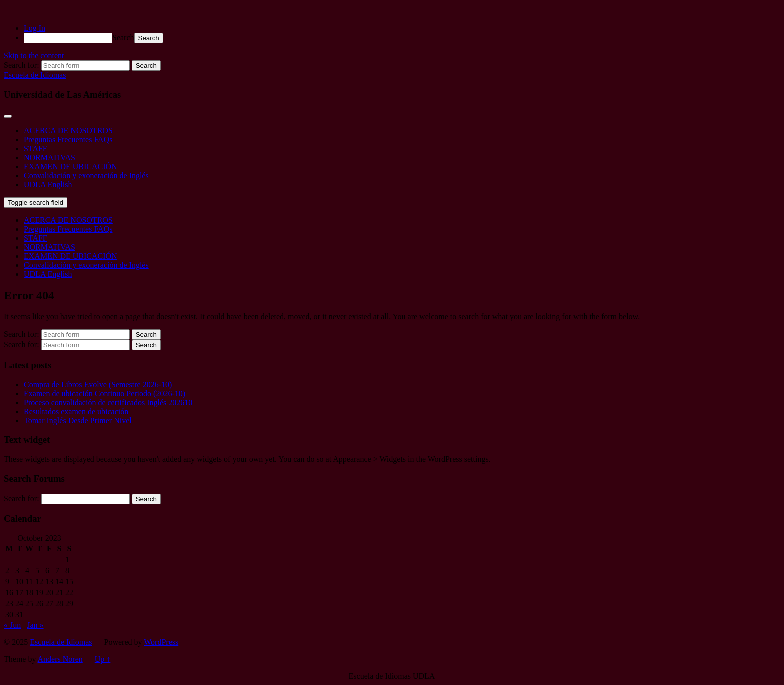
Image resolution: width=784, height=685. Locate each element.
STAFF (36, 149)
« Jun (12, 625)
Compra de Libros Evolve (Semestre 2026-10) (98, 385)
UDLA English (48, 185)
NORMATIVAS (50, 158)
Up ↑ (103, 659)
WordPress (161, 642)
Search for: (22, 499)
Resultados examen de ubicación (76, 412)
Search (123, 38)
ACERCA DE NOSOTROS (68, 131)
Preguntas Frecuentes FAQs (68, 140)
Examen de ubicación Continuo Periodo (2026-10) (105, 394)
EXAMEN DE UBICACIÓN (71, 167)
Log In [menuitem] (35, 28)
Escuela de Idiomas (35, 75)
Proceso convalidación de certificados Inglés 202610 (108, 403)
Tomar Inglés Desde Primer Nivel (78, 421)
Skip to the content (34, 56)
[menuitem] (402, 38)
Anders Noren (60, 659)
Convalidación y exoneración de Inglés (86, 176)
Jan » (35, 625)
